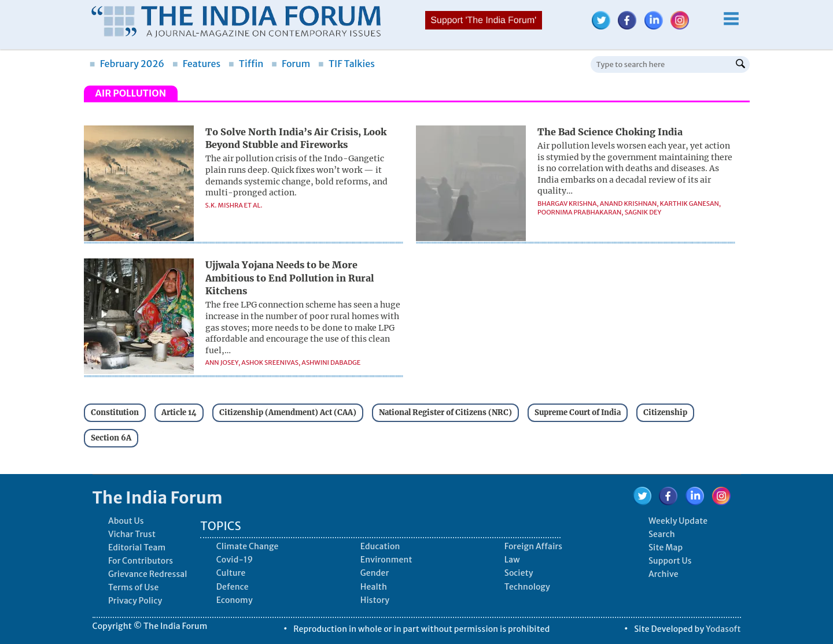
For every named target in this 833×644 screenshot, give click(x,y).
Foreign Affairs (533, 546)
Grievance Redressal (148, 574)
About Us (126, 521)
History (375, 600)
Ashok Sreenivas (270, 362)
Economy (235, 600)
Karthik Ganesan (690, 203)
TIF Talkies (347, 64)
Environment (386, 560)
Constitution (115, 412)
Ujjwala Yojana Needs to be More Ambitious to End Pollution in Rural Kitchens (290, 278)
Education (380, 546)
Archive (664, 574)
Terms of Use (134, 587)
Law (512, 560)
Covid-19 (235, 560)
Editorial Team (137, 547)
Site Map (666, 547)
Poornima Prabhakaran (579, 212)
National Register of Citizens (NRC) (445, 412)
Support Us (670, 561)
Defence (233, 587)
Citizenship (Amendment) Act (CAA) (288, 412)
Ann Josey (222, 362)
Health (374, 587)
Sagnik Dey (643, 212)
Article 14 (179, 412)
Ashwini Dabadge (331, 362)
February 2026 (127, 64)
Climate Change (248, 546)
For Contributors (141, 561)
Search (662, 534)
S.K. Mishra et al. (234, 205)
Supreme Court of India (578, 412)
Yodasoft (723, 629)
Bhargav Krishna (567, 203)
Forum (291, 64)
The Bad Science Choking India (610, 132)
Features (196, 64)
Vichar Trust (132, 534)
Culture (231, 573)
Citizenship (665, 412)
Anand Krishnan (628, 203)
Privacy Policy (135, 601)
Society (519, 573)
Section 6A (111, 438)
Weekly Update (678, 521)
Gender (375, 573)
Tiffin (246, 64)
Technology (527, 587)
